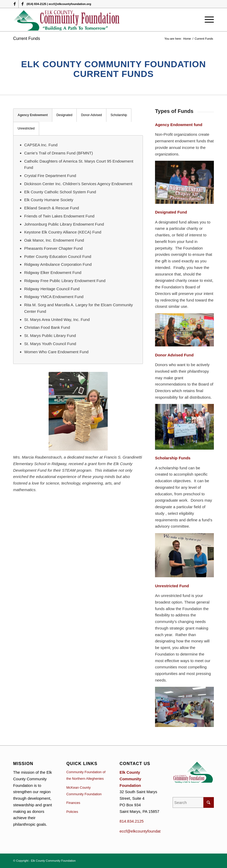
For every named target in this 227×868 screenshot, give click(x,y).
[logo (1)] (67, 20)
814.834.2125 (132, 821)
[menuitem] (208, 20)
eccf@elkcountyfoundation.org (146, 831)
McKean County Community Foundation (84, 791)
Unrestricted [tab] (26, 128)
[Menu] (208, 20)
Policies (72, 812)
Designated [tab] (65, 115)
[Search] (193, 802)
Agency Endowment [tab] (33, 115)
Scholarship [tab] (119, 115)
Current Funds (27, 38)
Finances (73, 803)
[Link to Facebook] (15, 4)
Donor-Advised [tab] (91, 115)
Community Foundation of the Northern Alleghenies (86, 775)
